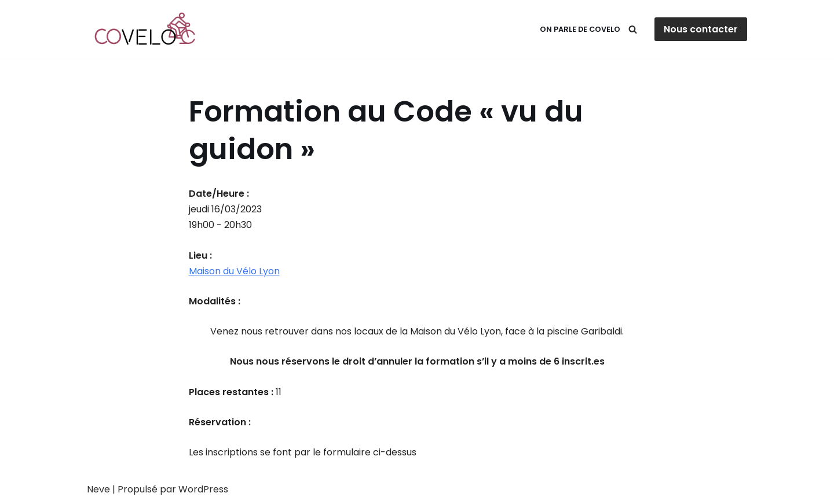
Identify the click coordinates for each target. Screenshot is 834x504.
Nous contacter (701, 29)
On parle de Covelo (580, 29)
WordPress (203, 489)
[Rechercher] (633, 29)
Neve (98, 489)
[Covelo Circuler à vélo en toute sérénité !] (148, 29)
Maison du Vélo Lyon (234, 271)
